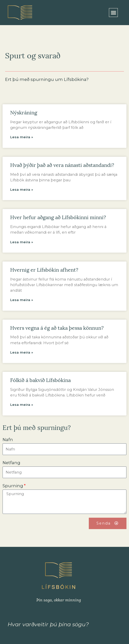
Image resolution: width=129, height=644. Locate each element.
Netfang (11, 463)
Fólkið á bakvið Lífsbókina (40, 380)
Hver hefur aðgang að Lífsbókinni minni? (58, 217)
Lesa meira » (22, 137)
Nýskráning (24, 112)
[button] (113, 13)
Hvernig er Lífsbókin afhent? (44, 269)
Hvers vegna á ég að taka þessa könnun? (57, 327)
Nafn (8, 440)
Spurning (13, 486)
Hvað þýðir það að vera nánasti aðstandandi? (62, 165)
